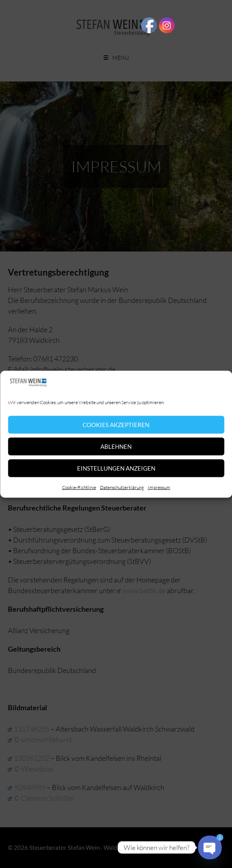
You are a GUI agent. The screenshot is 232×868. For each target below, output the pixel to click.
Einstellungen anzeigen (116, 468)
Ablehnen (116, 446)
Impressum (159, 487)
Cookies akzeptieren (116, 425)
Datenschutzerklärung (122, 487)
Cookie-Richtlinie (79, 487)
